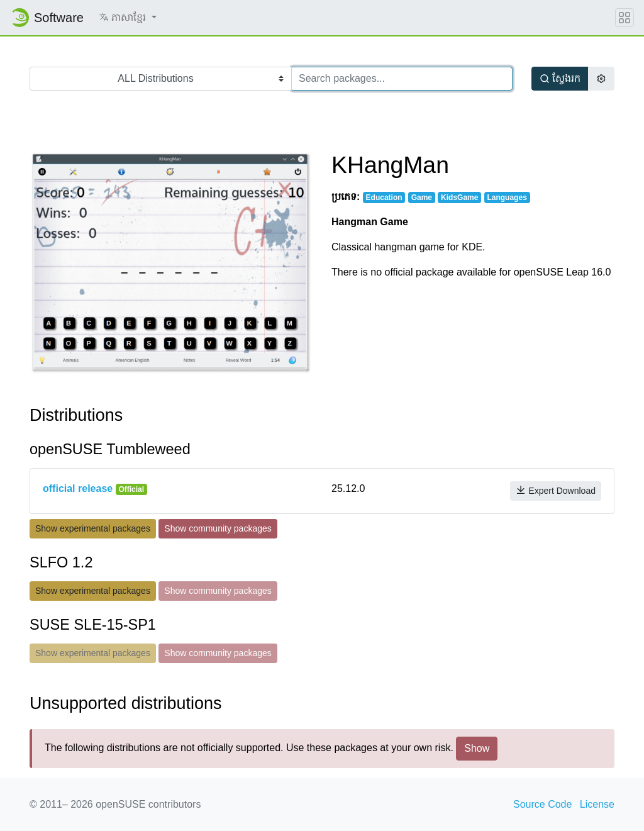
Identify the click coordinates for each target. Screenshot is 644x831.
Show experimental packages (93, 528)
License (597, 804)
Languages (507, 198)
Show (477, 748)
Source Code (542, 804)
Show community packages (218, 528)
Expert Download (556, 490)
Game (422, 198)
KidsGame (459, 198)
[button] (128, 18)
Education (384, 198)
